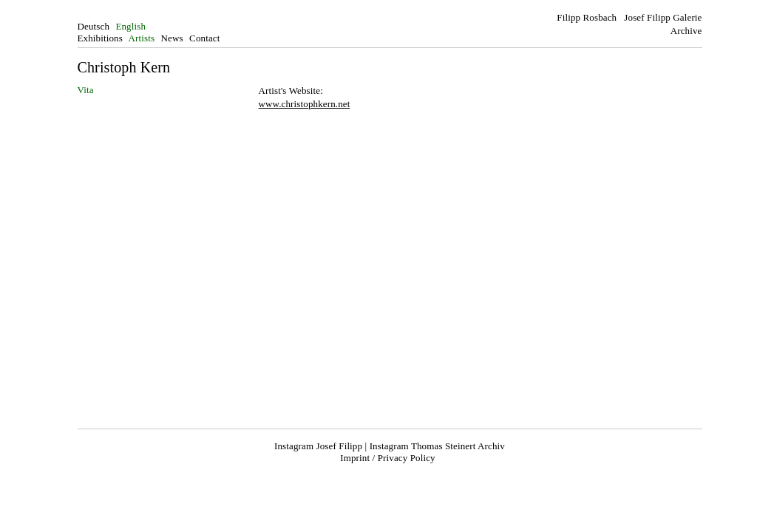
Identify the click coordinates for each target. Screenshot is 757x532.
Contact (204, 38)
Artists (142, 38)
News (172, 38)
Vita (86, 90)
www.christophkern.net (305, 104)
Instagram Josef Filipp (318, 446)
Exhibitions (100, 38)
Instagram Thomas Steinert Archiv (437, 446)
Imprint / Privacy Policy (387, 458)
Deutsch (94, 26)
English (130, 26)
